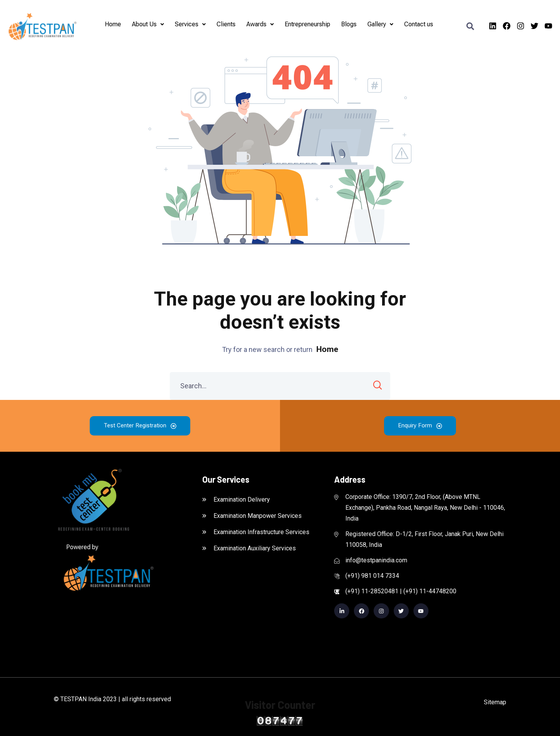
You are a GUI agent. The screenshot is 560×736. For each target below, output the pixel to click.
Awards (260, 24)
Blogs (349, 24)
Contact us (419, 24)
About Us (148, 24)
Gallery (380, 24)
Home (113, 24)
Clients (226, 24)
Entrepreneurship (307, 24)
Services (190, 24)
